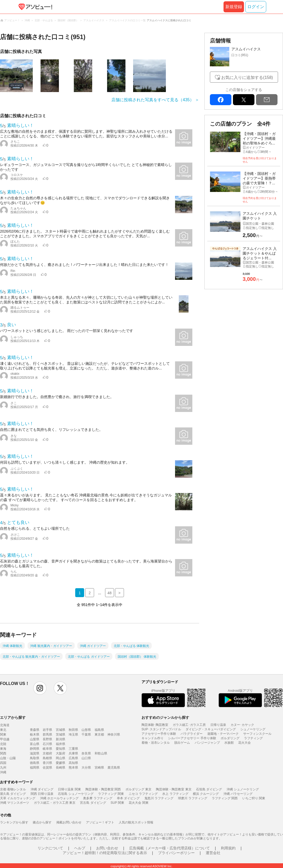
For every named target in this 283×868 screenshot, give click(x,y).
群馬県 (47, 735)
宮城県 (61, 730)
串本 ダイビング (128, 798)
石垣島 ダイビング (209, 789)
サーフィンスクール (257, 734)
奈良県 (86, 753)
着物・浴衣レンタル (156, 743)
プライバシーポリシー (176, 853)
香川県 (47, 763)
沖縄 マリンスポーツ (15, 803)
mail (267, 100)
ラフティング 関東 (111, 794)
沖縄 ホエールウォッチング (59, 798)
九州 (3, 768)
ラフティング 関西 (225, 798)
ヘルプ (80, 848)
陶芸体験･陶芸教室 (155, 725)
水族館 (229, 743)
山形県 (86, 730)
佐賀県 (47, 768)
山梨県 (35, 739)
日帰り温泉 (218, 725)
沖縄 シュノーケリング (243, 789)
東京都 (99, 735)
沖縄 (3, 772)
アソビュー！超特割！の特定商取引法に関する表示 (105, 853)
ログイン (256, 7)
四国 (3, 763)
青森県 (35, 730)
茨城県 (61, 735)
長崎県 (61, 768)
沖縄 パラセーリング (238, 794)
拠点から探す (42, 822)
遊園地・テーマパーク (223, 734)
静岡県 (35, 749)
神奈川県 (114, 735)
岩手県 (47, 730)
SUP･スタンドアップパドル (161, 729)
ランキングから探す (14, 822)
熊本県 (73, 768)
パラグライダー (192, 734)
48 (110, 593)
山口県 (86, 758)
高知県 (73, 763)
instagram (40, 688)
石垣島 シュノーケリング (76, 794)
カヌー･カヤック (242, 725)
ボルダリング (230, 738)
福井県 (61, 744)
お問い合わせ (107, 848)
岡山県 (61, 758)
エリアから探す (13, 717)
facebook (221, 100)
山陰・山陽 (8, 758)
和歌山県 (101, 753)
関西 (3, 753)
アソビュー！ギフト (100, 822)
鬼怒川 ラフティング (159, 798)
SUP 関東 (117, 803)
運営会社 (213, 853)
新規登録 (234, 7)
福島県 (99, 730)
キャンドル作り (153, 738)
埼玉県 (73, 735)
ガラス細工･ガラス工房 (189, 725)
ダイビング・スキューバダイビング (211, 729)
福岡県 (35, 768)
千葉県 (86, 735)
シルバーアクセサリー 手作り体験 (192, 738)
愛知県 (61, 749)
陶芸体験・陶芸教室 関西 (103, 789)
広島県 (73, 758)
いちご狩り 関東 (254, 798)
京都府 (47, 753)
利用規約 (228, 848)
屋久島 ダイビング (13, 794)
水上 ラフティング (175, 794)
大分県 (86, 768)
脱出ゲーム (182, 743)
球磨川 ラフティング (192, 798)
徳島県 (35, 763)
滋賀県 (35, 753)
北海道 (5, 725)
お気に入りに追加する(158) (247, 77)
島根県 (47, 758)
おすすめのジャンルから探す (165, 717)
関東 (3, 735)
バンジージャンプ (207, 743)
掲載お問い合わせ (69, 822)
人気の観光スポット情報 (136, 822)
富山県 (35, 744)
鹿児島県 (114, 768)
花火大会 (244, 743)
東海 (3, 749)
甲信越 (5, 739)
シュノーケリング (253, 729)
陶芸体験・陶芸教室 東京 (174, 789)
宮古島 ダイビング (93, 803)
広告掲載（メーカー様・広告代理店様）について (170, 848)
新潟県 (61, 739)
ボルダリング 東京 (138, 789)
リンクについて (50, 848)
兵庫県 (73, 753)
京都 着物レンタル (13, 789)
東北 (3, 730)
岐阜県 (47, 749)
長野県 (47, 739)
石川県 (47, 744)
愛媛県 (61, 763)
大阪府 (61, 753)
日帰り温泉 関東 (69, 789)
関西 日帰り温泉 (42, 794)
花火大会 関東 (138, 803)
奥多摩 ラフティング (98, 798)
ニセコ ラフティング (143, 794)
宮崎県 (99, 768)
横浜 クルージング (206, 794)
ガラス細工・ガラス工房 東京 (55, 803)
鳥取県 (35, 758)
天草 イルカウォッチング (18, 798)
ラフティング (253, 738)
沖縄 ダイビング (42, 789)
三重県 (73, 749)
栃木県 (35, 735)
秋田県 (73, 730)
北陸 (3, 744)
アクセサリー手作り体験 (159, 734)
